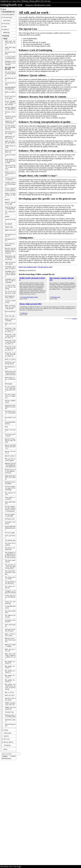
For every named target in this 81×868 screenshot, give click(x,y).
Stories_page (10, 606)
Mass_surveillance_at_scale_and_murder (10, 348)
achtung (31, 1)
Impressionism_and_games (10, 298)
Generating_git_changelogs (10, 235)
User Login (17, 866)
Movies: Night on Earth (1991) (30, 304)
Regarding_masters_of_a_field (10, 543)
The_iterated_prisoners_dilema (10, 652)
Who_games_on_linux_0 (10, 754)
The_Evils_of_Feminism (10, 624)
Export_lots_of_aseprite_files (10, 196)
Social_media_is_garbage (10, 586)
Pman (7, 485)
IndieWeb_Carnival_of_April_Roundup (10, 318)
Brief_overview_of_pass (10, 109)
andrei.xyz (25, 313)
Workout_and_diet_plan (10, 796)
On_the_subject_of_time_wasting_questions (10, 442)
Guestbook (7, 22)
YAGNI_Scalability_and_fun (10, 801)
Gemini (7, 226)
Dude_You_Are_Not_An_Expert (10, 160)
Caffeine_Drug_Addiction (10, 132)
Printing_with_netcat (10, 495)
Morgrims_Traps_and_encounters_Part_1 (10, 374)
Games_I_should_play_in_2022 (10, 220)
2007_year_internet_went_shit (10, 47)
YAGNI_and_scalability (10, 807)
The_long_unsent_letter (10, 658)
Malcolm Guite (56, 297)
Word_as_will (10, 792)
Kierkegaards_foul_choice (10, 337)
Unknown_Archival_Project (10, 717)
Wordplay (7, 848)
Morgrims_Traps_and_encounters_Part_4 (10, 396)
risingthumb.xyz (6, 1)
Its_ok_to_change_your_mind (10, 331)
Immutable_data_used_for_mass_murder (10, 292)
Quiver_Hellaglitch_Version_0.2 (10, 508)
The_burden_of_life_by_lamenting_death (10, 645)
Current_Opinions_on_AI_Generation (10, 143)
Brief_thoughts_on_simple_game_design (10, 115)
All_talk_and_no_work (10, 76)
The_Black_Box (10, 615)
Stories (7, 841)
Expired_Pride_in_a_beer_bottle (10, 189)
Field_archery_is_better (10, 202)
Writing (6, 38)
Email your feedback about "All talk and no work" (36, 267)
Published (8, 834)
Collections (8, 18)
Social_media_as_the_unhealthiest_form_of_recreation (10, 579)
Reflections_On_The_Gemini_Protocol (10, 536)
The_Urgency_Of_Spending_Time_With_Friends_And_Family (10, 631)
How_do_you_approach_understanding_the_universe (10, 284)
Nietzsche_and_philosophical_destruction (10, 424)
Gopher (7, 245)
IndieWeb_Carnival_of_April (10, 303)
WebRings (6, 35)
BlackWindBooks (9, 15)
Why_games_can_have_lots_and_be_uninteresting (10, 782)
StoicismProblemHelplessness (10, 601)
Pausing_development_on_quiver (10, 462)
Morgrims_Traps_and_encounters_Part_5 (10, 403)
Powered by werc (6, 866)
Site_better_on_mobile (10, 567)
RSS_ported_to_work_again (10, 523)
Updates (6, 32)
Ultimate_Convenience (10, 707)
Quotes (6, 838)
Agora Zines (17, 1)
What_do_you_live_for (10, 740)
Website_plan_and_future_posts (10, 729)
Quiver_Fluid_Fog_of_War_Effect (10, 501)
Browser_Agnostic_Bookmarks (10, 121)
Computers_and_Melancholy (10, 137)
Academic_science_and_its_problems (10, 69)
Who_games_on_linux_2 (10, 765)
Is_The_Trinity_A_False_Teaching (10, 325)
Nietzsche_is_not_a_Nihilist (10, 431)
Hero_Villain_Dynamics (10, 276)
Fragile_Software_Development (10, 208)
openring (75, 319)
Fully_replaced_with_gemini (10, 214)
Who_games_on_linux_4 (10, 775)
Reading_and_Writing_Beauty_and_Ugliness (10, 529)
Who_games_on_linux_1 (10, 760)
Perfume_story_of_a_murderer (10, 470)
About (5, 852)
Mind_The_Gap (10, 358)
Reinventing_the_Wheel (10, 549)
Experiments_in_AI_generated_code (10, 181)
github (37, 1)
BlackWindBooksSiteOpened (10, 98)
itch (42, 1)
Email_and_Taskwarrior (10, 170)
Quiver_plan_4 (10, 518)
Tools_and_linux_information (10, 680)
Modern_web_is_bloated (10, 363)
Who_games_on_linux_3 (10, 770)
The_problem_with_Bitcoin (10, 663)
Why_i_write (9, 789)
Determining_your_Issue (10, 149)
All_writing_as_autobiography (10, 82)
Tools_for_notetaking (10, 686)
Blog (6, 42)
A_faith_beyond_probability (10, 63)
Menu (4, 9)
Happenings (9, 256)
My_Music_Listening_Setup (10, 412)
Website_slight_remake (10, 735)
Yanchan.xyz (9, 811)
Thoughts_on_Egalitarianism (10, 674)
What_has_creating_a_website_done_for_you (10, 747)
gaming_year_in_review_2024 (10, 815)
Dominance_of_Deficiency (10, 154)
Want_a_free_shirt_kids (10, 723)
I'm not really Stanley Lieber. (30, 297)
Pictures (7, 25)
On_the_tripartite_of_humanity (10, 450)
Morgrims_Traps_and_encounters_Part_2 (10, 381)
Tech (5, 28)
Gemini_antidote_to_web (10, 230)
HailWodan (9, 253)
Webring (25, 1)
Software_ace (10, 591)
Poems (6, 831)
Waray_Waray (8, 844)
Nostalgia (9, 436)
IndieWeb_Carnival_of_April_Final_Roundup (10, 310)
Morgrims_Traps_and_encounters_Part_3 (10, 388)
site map (47, 1)
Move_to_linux (10, 408)
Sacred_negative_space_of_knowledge (10, 555)
